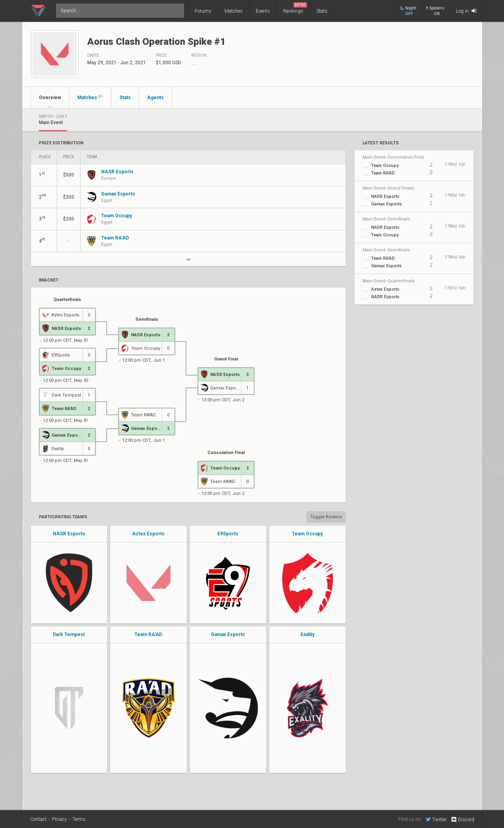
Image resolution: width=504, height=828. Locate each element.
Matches (234, 11)
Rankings (295, 8)
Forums (203, 11)
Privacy (59, 819)
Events (263, 11)
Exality (308, 634)
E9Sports (228, 534)
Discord (462, 820)
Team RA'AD (148, 634)
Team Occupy (307, 534)
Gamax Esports (228, 634)
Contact (38, 819)
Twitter (436, 819)
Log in (466, 11)
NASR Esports (69, 534)
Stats (322, 11)
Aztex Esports (148, 534)
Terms (79, 819)
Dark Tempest (69, 634)
